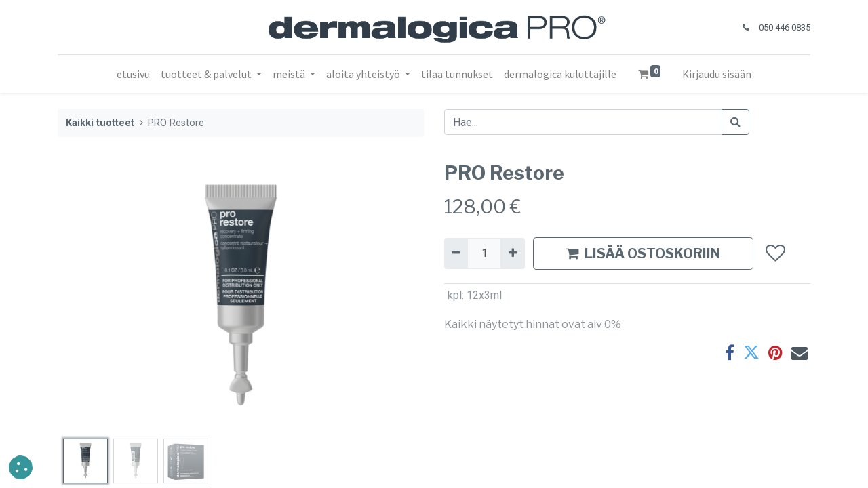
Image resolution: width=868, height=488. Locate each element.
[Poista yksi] (456, 253)
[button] (775, 253)
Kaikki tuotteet (100, 123)
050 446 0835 (785, 27)
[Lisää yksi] (512, 253)
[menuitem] (133, 74)
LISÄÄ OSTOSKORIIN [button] (643, 253)
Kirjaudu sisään (717, 74)
